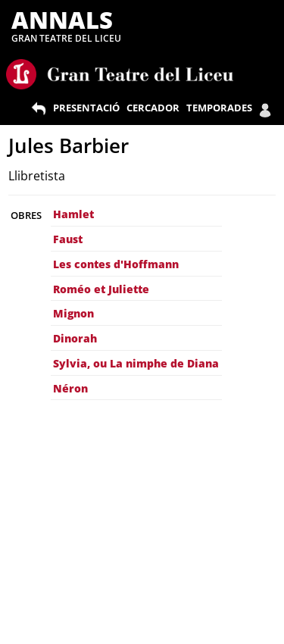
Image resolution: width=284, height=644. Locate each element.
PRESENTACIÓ (86, 108)
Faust (68, 239)
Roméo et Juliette (101, 289)
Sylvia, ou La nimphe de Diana (136, 363)
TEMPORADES (219, 108)
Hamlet (73, 214)
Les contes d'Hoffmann (116, 264)
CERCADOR (153, 108)
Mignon (73, 313)
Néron (70, 388)
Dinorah (75, 338)
